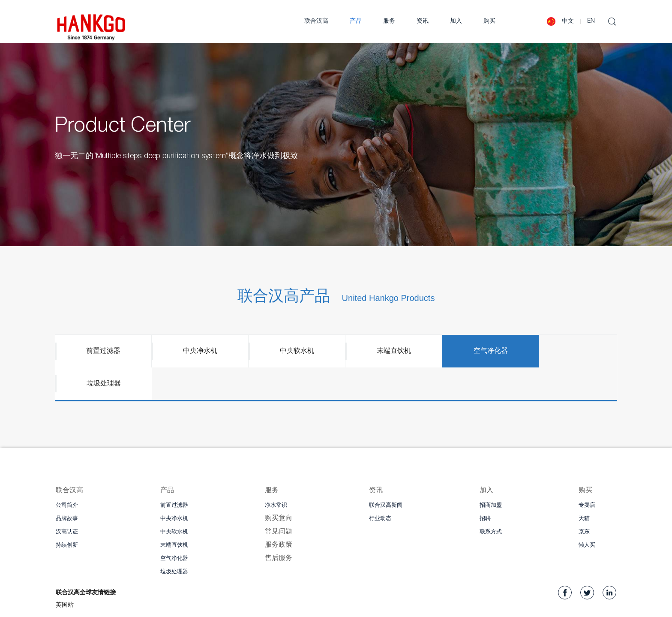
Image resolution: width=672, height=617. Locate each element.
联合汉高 (316, 21)
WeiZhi (204, 607)
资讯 (423, 21)
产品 (356, 21)
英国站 (65, 574)
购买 (489, 21)
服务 (389, 21)
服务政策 (279, 514)
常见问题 (279, 500)
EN (591, 21)
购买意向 (279, 487)
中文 (568, 21)
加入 (456, 21)
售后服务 (279, 527)
